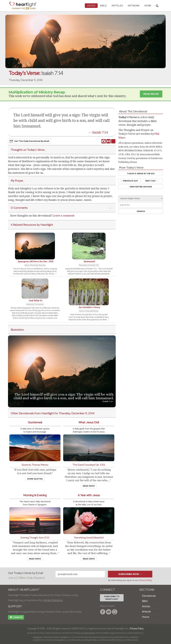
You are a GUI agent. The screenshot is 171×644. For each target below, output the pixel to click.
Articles (117, 6)
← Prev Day (129, 181)
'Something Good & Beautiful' (89, 538)
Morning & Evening (35, 495)
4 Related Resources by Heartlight (32, 225)
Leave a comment (64, 216)
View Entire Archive (141, 187)
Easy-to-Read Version (86, 633)
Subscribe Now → (130, 574)
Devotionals (149, 596)
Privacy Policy (145, 580)
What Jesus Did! (89, 422)
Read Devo (89, 486)
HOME (148, 6)
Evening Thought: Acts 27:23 (35, 538)
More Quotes (35, 479)
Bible (103, 6)
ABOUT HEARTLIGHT (24, 590)
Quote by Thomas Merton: (35, 465)
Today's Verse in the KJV (141, 174)
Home (146, 617)
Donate (16, 618)
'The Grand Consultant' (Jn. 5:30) (89, 465)
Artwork (134, 6)
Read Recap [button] (151, 94)
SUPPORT (15, 606)
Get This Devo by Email (29, 141)
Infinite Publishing (53, 600)
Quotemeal (35, 422)
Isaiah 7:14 (100, 132)
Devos (91, 6)
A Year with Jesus (89, 495)
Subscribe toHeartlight (112, 598)
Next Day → (152, 181)
